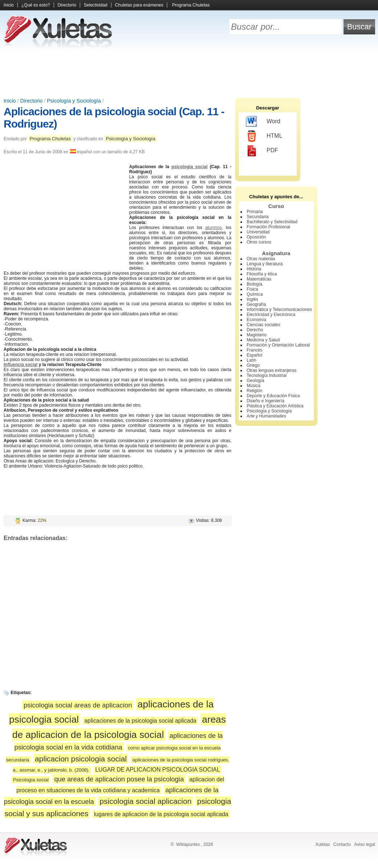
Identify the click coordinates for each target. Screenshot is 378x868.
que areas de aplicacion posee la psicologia (119, 779)
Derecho (255, 330)
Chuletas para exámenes (139, 5)
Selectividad (96, 5)
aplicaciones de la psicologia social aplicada (141, 721)
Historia (254, 269)
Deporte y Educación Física (273, 396)
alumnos (213, 228)
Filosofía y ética (262, 274)
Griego (253, 365)
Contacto (342, 844)
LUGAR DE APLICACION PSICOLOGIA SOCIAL (158, 770)
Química (255, 294)
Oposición (256, 237)
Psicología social (31, 780)
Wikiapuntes (188, 844)
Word (263, 122)
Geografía (256, 304)
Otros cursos (259, 242)
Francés (254, 350)
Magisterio (257, 335)
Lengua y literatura (265, 264)
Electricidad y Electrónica (271, 315)
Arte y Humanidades (266, 416)
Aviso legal (365, 844)
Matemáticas (259, 279)
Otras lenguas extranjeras (272, 370)
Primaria (255, 212)
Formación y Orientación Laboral (278, 345)
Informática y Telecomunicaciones (279, 310)
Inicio (9, 5)
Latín (252, 360)
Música (254, 386)
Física (252, 289)
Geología (256, 381)
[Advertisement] (189, 72)
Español (254, 355)
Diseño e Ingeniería (266, 401)
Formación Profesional (268, 227)
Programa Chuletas (191, 5)
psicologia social (189, 167)
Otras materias (261, 259)
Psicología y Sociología (74, 101)
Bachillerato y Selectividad (272, 222)
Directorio (67, 5)
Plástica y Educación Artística (275, 406)
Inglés (252, 299)
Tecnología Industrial (267, 375)
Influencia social (20, 365)
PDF (262, 151)
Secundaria (258, 217)
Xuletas (322, 844)
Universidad (258, 232)
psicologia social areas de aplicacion (78, 705)
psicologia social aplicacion (145, 801)
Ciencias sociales (264, 325)
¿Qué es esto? (36, 5)
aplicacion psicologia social (81, 759)
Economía (256, 320)
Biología (254, 284)
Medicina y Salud (263, 340)
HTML (264, 136)
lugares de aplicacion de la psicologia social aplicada (161, 814)
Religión (254, 391)
